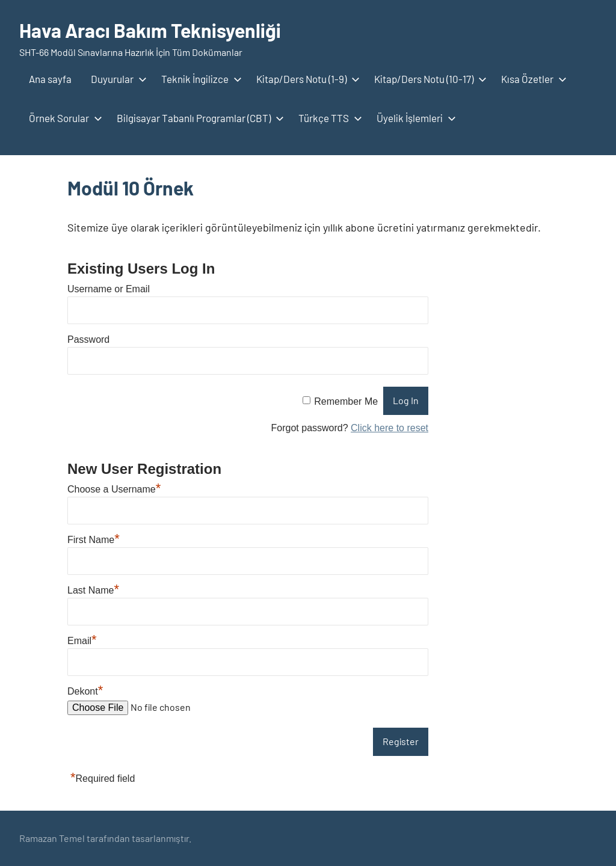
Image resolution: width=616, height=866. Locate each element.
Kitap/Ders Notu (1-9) (306, 79)
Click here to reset (390, 428)
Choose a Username (114, 489)
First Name (94, 540)
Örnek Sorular (63, 118)
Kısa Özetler (531, 79)
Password (88, 339)
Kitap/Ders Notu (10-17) (428, 79)
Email (82, 641)
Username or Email (109, 289)
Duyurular (116, 79)
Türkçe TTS (328, 118)
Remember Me (346, 401)
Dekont (85, 691)
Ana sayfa (50, 79)
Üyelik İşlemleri (414, 118)
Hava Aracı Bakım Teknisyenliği (150, 30)
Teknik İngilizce (199, 79)
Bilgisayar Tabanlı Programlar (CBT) (198, 118)
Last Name (93, 590)
